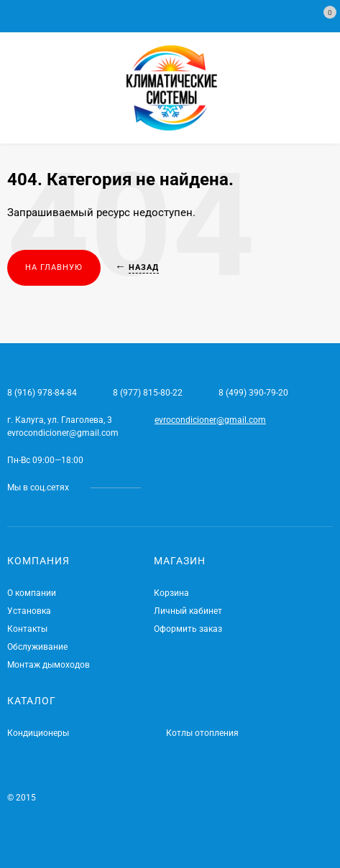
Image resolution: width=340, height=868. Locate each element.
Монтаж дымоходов (49, 665)
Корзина (171, 593)
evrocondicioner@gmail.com (210, 420)
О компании (32, 593)
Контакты (27, 629)
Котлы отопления (202, 733)
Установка (29, 611)
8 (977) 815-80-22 (148, 393)
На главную (54, 267)
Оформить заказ (188, 629)
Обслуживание (37, 647)
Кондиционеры (38, 733)
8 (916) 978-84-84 (42, 393)
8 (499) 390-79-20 (253, 393)
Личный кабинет (188, 611)
